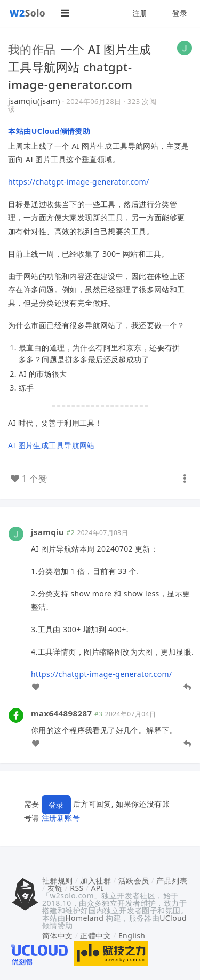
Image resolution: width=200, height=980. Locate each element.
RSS (77, 888)
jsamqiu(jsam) (34, 101)
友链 (55, 888)
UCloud (173, 918)
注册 (140, 13)
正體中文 (95, 935)
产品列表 (172, 881)
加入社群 (95, 881)
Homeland (84, 918)
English (132, 935)
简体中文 (58, 935)
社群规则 (58, 881)
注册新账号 (61, 818)
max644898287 (62, 713)
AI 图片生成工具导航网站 (51, 445)
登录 (180, 13)
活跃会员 (134, 881)
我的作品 (32, 49)
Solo (28, 13)
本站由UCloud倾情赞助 (49, 131)
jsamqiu (47, 532)
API (97, 888)
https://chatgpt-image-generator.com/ (79, 182)
